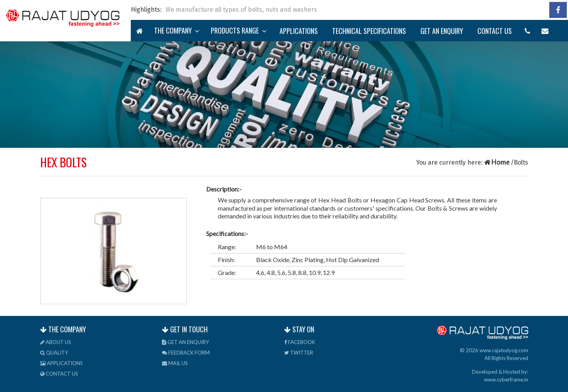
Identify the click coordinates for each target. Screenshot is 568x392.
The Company (177, 30)
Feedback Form (186, 353)
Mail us (175, 363)
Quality (54, 353)
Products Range (239, 30)
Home (497, 162)
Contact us (495, 31)
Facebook (300, 342)
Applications (299, 31)
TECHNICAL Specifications (369, 31)
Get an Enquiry (442, 31)
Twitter (299, 353)
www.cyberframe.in (506, 380)
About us (56, 342)
